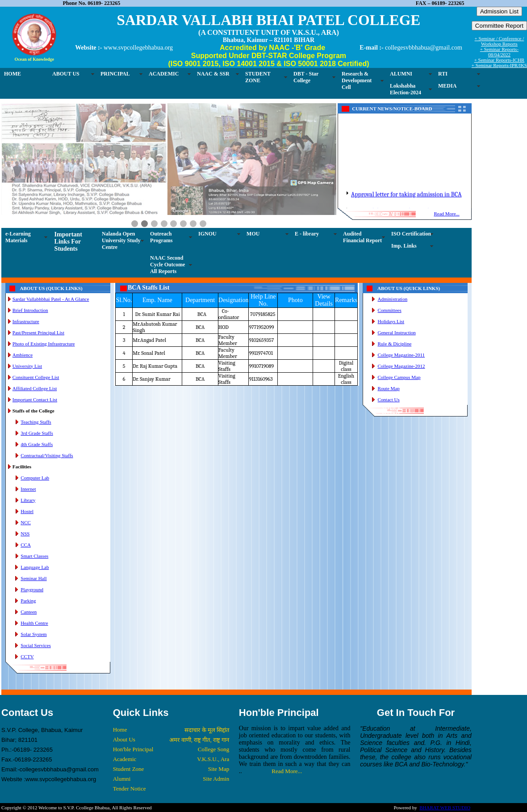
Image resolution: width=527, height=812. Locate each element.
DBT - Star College (306, 77)
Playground (32, 589)
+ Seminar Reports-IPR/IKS (499, 65)
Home (120, 730)
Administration (393, 299)
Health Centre (34, 623)
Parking (28, 601)
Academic (125, 759)
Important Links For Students (68, 242)
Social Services (36, 645)
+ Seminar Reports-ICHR (500, 60)
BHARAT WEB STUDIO (445, 808)
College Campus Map (399, 377)
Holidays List (391, 321)
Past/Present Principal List (38, 332)
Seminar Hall (33, 578)
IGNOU (207, 234)
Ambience (23, 355)
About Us (124, 739)
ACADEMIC (164, 74)
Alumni (122, 779)
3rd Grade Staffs (37, 433)
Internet (28, 489)
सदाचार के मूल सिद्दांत (207, 730)
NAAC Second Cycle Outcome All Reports (167, 265)
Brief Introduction (30, 310)
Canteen (29, 612)
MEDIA (447, 86)
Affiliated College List (35, 388)
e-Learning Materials (18, 237)
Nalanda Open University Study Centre (121, 240)
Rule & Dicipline (395, 344)
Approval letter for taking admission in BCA (406, 206)
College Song (213, 749)
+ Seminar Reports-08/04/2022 (499, 52)
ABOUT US (66, 74)
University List (27, 366)
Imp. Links (404, 246)
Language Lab (35, 567)
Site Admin (216, 779)
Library (28, 500)
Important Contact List (35, 400)
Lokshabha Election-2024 (406, 89)
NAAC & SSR (213, 74)
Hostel (27, 511)
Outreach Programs (161, 237)
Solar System (33, 634)
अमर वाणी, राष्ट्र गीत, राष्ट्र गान (199, 740)
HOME (13, 74)
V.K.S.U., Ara (213, 759)
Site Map (219, 769)
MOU (253, 234)
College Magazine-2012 (402, 366)
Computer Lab (35, 478)
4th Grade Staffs (37, 444)
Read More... (446, 214)
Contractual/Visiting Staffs (47, 455)
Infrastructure (26, 321)
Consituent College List (36, 377)
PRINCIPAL (115, 74)
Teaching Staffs (36, 422)
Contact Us (389, 400)
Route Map (389, 388)
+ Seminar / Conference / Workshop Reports (500, 41)
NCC (26, 522)
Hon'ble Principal (133, 749)
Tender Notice (130, 789)
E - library (307, 234)
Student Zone (129, 769)
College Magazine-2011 (402, 355)
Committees (390, 310)
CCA (26, 545)
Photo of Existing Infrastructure (44, 344)
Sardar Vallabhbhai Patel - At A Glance (51, 299)
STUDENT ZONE (258, 77)
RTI (443, 74)
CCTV (27, 656)
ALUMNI (401, 74)
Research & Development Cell (357, 80)
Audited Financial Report (362, 237)
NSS (25, 534)
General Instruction (397, 332)
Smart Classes (34, 556)
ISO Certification (411, 234)
